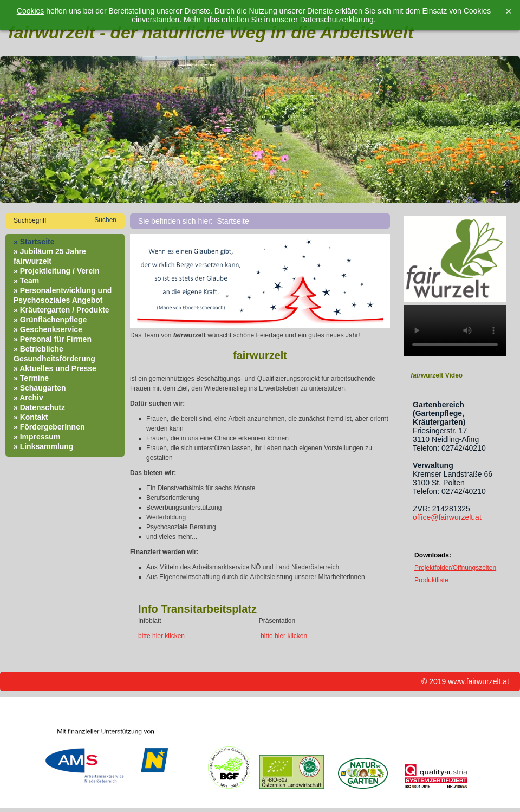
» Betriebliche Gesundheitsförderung (54, 354)
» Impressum (37, 437)
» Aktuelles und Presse (55, 368)
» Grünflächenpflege (50, 320)
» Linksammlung (43, 446)
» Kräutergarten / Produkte (61, 310)
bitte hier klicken (161, 636)
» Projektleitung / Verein (57, 271)
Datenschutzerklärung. (338, 20)
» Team (26, 281)
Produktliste (431, 580)
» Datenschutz (39, 407)
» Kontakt (31, 417)
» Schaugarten (40, 388)
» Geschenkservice (48, 329)
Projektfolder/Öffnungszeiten (455, 568)
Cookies (31, 11)
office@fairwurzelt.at (447, 517)
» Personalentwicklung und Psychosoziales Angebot (63, 295)
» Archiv (28, 398)
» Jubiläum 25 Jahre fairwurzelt (50, 256)
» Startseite (34, 242)
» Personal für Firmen (53, 339)
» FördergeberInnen (49, 427)
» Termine (31, 378)
